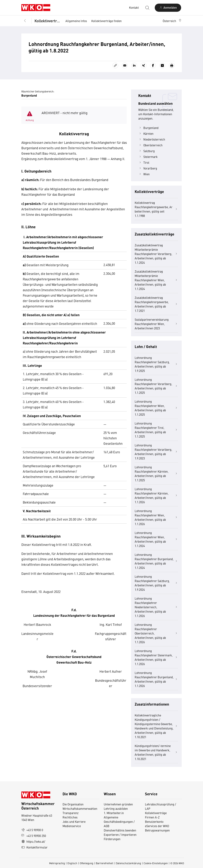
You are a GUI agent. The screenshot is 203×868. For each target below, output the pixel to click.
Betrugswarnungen (158, 830)
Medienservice (72, 826)
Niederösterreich (152, 139)
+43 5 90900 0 (32, 830)
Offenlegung (86, 863)
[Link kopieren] (115, 65)
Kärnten (146, 133)
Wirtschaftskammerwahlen (80, 808)
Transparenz (70, 813)
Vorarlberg (148, 168)
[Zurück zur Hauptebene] (25, 21)
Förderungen (112, 839)
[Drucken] (172, 65)
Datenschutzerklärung (128, 863)
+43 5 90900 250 (34, 836)
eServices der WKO (157, 826)
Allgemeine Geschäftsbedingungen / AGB (119, 822)
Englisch (72, 863)
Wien (144, 174)
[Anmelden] (168, 8)
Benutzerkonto (154, 822)
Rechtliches (70, 817)
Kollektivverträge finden (106, 21)
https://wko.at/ (33, 841)
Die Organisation (73, 804)
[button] (172, 21)
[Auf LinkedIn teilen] (134, 65)
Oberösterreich (150, 145)
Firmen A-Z (152, 817)
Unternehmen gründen (118, 804)
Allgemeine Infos (76, 21)
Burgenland (148, 128)
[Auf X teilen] (162, 65)
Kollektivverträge (47, 21)
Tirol (144, 162)
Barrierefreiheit (105, 863)
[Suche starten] (147, 8)
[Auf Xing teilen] (144, 65)
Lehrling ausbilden (116, 808)
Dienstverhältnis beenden (120, 830)
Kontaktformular (34, 847)
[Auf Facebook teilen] (153, 65)
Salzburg (147, 151)
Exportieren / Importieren (120, 835)
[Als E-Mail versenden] (125, 65)
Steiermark (148, 157)
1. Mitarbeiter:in (114, 813)
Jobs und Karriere (74, 822)
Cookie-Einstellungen (156, 863)
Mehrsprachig (57, 863)
